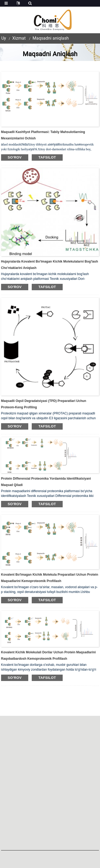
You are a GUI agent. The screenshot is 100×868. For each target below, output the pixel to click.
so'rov (15, 157)
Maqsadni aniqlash (51, 38)
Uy (4, 38)
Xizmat (19, 38)
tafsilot (47, 157)
